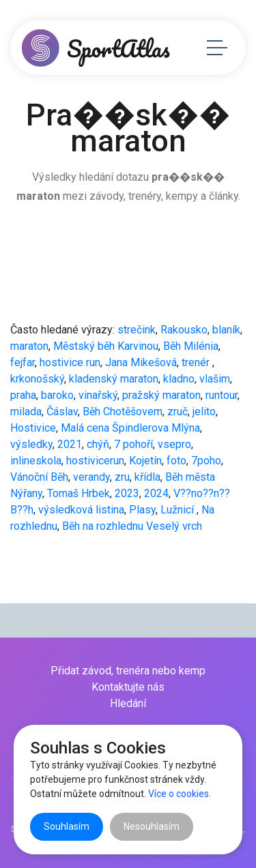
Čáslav (62, 411)
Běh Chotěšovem (123, 411)
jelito (204, 411)
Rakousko (184, 330)
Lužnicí (179, 510)
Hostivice (33, 428)
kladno (179, 379)
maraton (29, 346)
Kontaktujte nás (128, 687)
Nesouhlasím (152, 826)
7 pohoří (133, 444)
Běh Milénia (191, 346)
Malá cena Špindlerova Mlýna (130, 428)
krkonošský (37, 379)
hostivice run (70, 362)
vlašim (215, 379)
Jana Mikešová (141, 362)
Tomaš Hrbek (79, 493)
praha (23, 395)
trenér (197, 362)
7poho (206, 461)
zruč (177, 411)
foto (176, 461)
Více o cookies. (180, 794)
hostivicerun (95, 461)
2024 (156, 493)
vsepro (174, 444)
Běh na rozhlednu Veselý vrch (132, 526)
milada (26, 411)
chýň (98, 444)
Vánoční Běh (39, 477)
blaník (226, 330)
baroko (57, 395)
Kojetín (145, 461)
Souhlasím (67, 826)
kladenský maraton (114, 379)
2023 (127, 493)
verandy (91, 477)
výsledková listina (81, 510)
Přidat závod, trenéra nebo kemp (128, 671)
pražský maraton (161, 395)
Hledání (128, 703)
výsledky (31, 444)
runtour (222, 395)
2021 (70, 444)
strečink (137, 330)
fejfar (23, 362)
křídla (147, 477)
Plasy (142, 510)
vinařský (98, 395)
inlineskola (36, 461)
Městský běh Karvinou (106, 346)
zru (122, 477)
